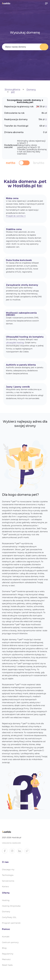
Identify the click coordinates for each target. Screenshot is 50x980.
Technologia (8, 875)
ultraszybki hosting (15, 343)
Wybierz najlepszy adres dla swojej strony (25, 424)
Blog (4, 948)
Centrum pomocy (10, 942)
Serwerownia (8, 881)
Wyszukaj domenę (44, 47)
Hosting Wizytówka (11, 906)
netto (11, 163)
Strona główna (12, 90)
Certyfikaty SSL (9, 917)
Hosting (6, 900)
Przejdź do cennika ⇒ (16, 216)
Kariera (5, 887)
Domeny (31, 90)
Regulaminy (8, 954)
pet (13, 92)
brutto (39, 163)
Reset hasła (7, 965)
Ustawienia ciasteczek (11, 843)
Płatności (6, 959)
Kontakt (6, 937)
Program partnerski (11, 923)
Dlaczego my (8, 869)
